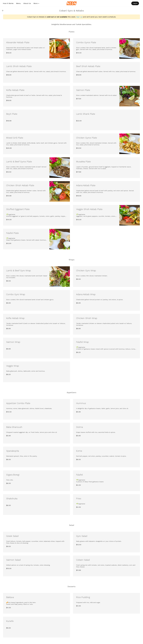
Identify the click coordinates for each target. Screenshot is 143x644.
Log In (135, 3)
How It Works (8, 3)
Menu (18, 3)
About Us (27, 3)
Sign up (79, 17)
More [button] (36, 3)
